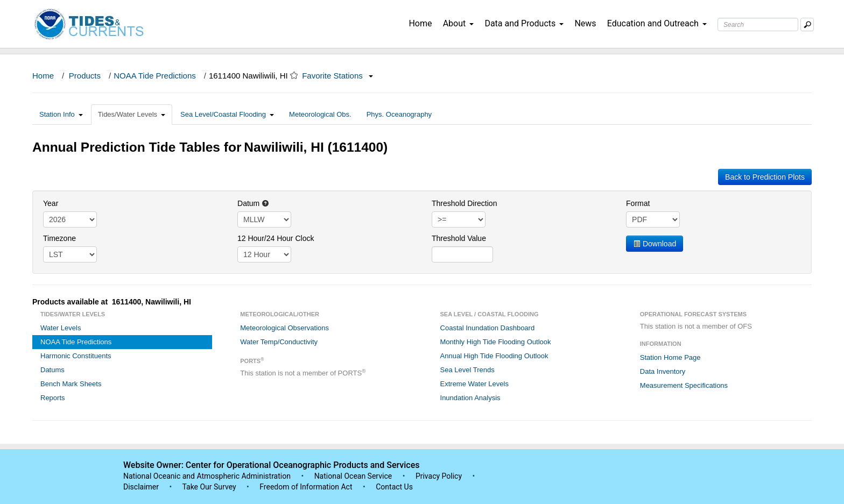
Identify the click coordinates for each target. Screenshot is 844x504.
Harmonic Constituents (76, 356)
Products (85, 76)
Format (638, 203)
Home (420, 23)
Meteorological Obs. (320, 114)
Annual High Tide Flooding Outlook (494, 356)
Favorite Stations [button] (337, 76)
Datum (253, 203)
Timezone (59, 238)
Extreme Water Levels (474, 384)
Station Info (61, 114)
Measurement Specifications (684, 385)
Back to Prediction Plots (765, 177)
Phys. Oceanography (399, 114)
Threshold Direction (464, 203)
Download (655, 244)
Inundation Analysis (470, 398)
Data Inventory (663, 371)
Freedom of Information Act (306, 487)
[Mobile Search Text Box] (807, 24)
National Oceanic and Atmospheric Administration (207, 476)
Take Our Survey (210, 487)
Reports (53, 398)
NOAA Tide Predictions (155, 76)
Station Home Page (670, 357)
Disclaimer (141, 487)
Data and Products (524, 23)
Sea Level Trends (467, 370)
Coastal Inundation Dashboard (488, 328)
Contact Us (394, 487)
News (585, 23)
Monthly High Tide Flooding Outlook (496, 342)
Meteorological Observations (284, 328)
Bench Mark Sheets (71, 384)
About (459, 23)
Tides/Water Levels (132, 114)
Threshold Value (459, 238)
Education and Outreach (657, 23)
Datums (52, 370)
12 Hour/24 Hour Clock (276, 238)
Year (51, 203)
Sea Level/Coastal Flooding (227, 114)
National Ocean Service (353, 476)
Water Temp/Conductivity (279, 342)
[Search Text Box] (758, 24)
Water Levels (61, 328)
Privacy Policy (439, 476)
